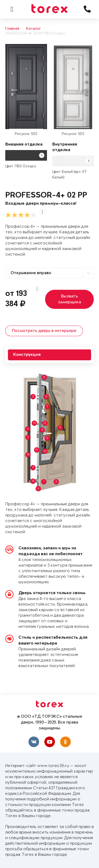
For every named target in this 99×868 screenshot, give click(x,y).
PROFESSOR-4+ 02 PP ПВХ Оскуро (35, 34)
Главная (12, 29)
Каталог (34, 29)
